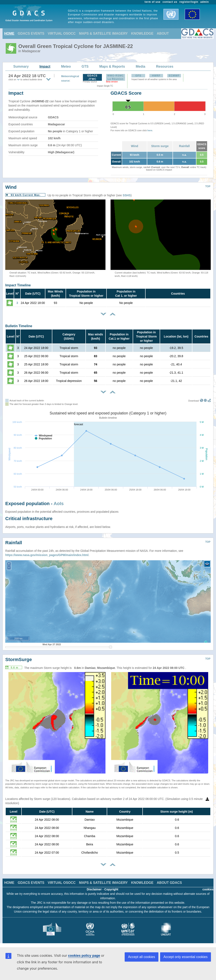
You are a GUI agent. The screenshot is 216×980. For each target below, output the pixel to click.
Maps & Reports (112, 66)
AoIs (59, 504)
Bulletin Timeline (19, 326)
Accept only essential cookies (186, 957)
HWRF (156, 76)
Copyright (111, 889)
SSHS (127, 195)
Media (140, 66)
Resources (165, 66)
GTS (85, 66)
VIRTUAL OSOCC (62, 33)
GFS (138, 76)
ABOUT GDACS (169, 883)
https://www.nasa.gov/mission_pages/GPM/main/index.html (47, 555)
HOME (9, 33)
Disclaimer (94, 889)
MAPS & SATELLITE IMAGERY (103, 33)
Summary (21, 66)
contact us (170, 2)
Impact (45, 66)
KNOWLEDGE (142, 33)
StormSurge (19, 659)
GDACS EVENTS (31, 33)
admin (205, 2)
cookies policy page (84, 956)
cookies (208, 889)
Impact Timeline (18, 285)
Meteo (66, 66)
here (150, 130)
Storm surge (160, 146)
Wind (135, 146)
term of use (153, 2)
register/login (189, 2)
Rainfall (184, 146)
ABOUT (163, 33)
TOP (208, 186)
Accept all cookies (142, 957)
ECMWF (174, 76)
